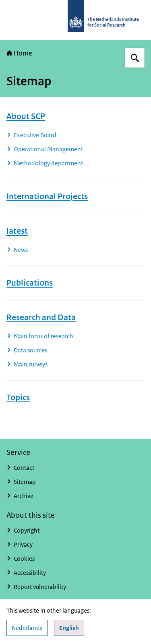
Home (19, 53)
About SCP (26, 116)
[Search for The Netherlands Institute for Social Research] (135, 58)
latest (17, 231)
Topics (18, 397)
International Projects (47, 196)
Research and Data (41, 317)
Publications (30, 283)
